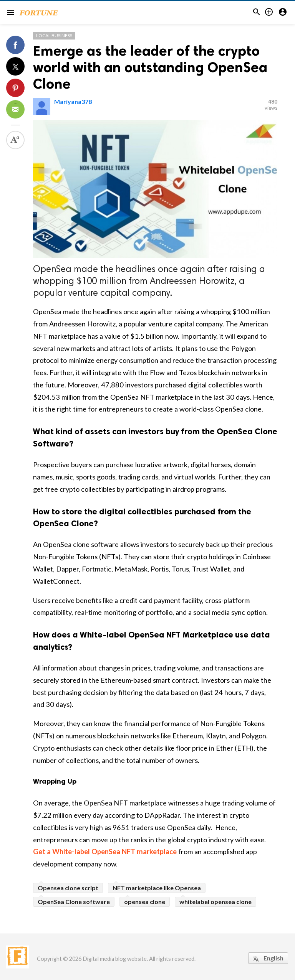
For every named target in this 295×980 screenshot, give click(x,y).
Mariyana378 (73, 101)
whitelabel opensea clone (215, 902)
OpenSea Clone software (74, 902)
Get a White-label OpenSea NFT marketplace (105, 852)
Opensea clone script (68, 888)
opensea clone (145, 902)
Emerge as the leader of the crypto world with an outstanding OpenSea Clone (150, 67)
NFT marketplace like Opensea (157, 888)
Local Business (54, 35)
